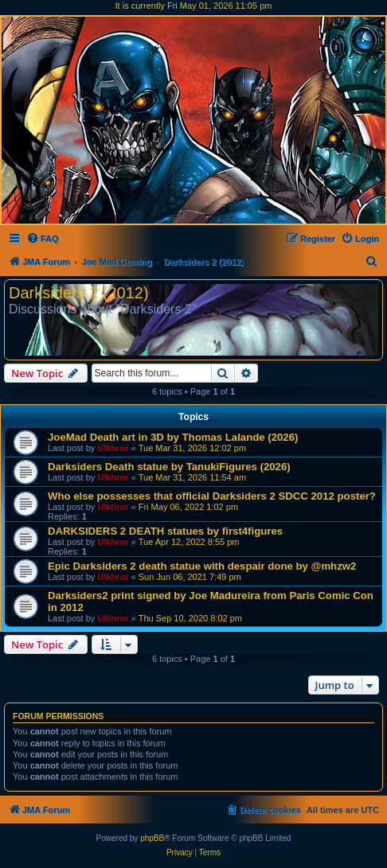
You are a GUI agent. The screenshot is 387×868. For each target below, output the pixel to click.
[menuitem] (43, 239)
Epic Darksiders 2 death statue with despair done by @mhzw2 (202, 566)
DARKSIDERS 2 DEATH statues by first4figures (165, 531)
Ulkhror (113, 448)
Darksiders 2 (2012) (79, 293)
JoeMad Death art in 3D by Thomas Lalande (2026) (173, 437)
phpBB (152, 838)
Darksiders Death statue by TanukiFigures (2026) (169, 467)
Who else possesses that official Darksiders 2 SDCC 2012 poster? (212, 496)
